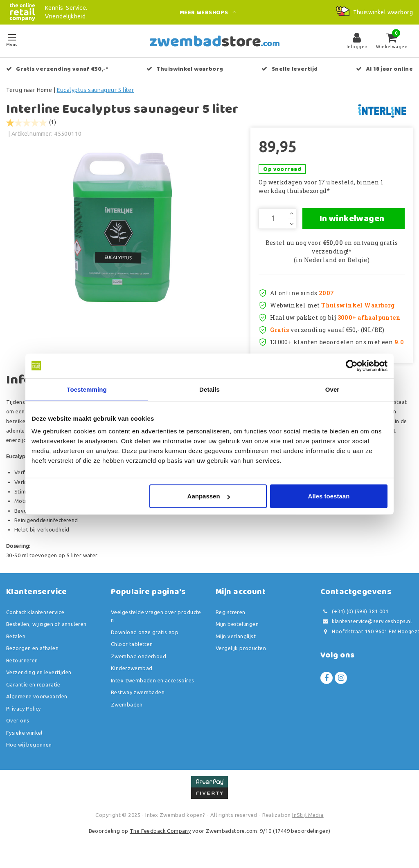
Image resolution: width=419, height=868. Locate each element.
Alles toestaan (329, 496)
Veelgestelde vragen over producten (156, 622)
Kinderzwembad (132, 674)
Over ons (18, 727)
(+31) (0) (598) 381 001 (354, 618)
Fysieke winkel (24, 739)
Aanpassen (209, 496)
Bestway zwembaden (138, 698)
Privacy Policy (24, 715)
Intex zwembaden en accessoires (153, 686)
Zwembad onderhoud (139, 662)
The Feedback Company (160, 837)
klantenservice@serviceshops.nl (366, 627)
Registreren (231, 618)
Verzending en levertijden (39, 678)
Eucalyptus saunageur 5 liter (96, 90)
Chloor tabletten (132, 650)
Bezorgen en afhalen (32, 654)
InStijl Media (308, 821)
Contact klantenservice (35, 618)
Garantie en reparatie (33, 691)
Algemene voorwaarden (37, 702)
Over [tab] (332, 389)
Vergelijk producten (241, 654)
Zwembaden (127, 711)
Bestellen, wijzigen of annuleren (46, 630)
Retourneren (22, 666)
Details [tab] (209, 389)
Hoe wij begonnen (29, 751)
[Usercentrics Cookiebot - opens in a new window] (352, 366)
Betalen (16, 642)
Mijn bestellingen (237, 630)
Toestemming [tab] (87, 389)
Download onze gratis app (145, 638)
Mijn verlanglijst (236, 642)
